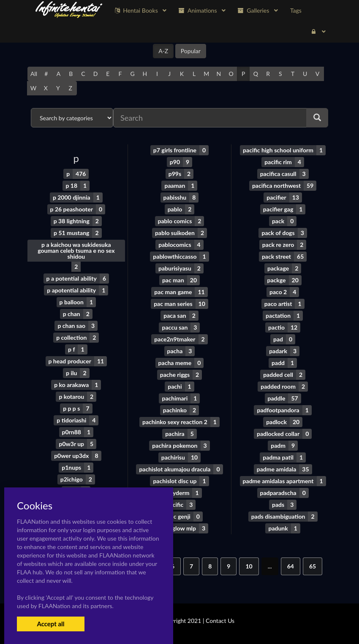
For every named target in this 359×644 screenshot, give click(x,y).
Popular (191, 51)
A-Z (163, 51)
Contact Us (220, 621)
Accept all (50, 624)
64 (291, 566)
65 (313, 566)
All (34, 74)
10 (249, 566)
